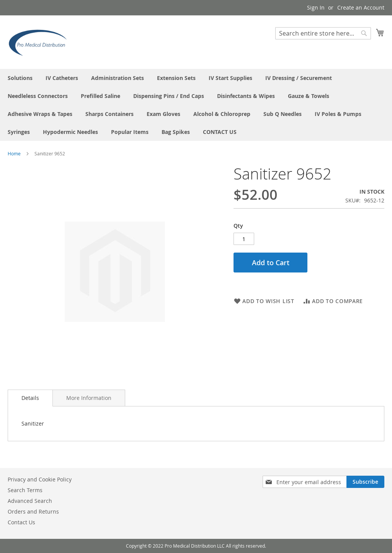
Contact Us (21, 522)
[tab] (30, 398)
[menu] (196, 105)
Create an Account (361, 7)
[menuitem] (20, 78)
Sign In (316, 7)
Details (30, 398)
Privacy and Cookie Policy (40, 479)
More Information (89, 398)
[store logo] (40, 42)
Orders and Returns (33, 511)
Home (14, 153)
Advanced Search (30, 501)
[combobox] (323, 33)
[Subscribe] (365, 482)
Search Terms (25, 490)
